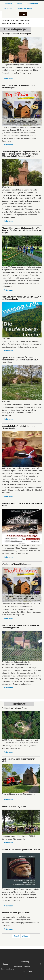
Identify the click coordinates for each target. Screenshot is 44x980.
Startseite (8, 4)
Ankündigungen (15, 29)
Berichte (19, 704)
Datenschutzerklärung (26, 8)
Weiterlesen (8, 79)
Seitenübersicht (32, 4)
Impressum (8, 8)
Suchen (19, 4)
